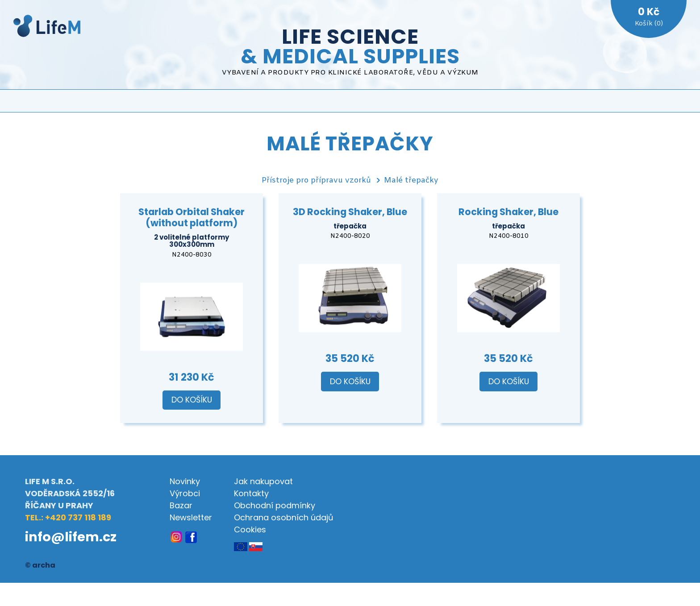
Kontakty (251, 493)
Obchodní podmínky (275, 505)
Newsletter (191, 517)
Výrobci (185, 493)
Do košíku (192, 400)
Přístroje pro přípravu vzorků (316, 181)
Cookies (250, 529)
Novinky (185, 481)
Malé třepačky (411, 181)
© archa (40, 565)
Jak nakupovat (263, 481)
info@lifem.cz (71, 537)
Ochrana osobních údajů (284, 517)
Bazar (181, 505)
